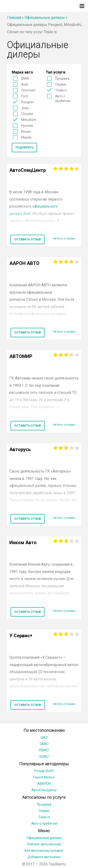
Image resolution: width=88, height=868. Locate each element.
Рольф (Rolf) (44, 771)
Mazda (26, 137)
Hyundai (27, 126)
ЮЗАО (44, 757)
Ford (24, 96)
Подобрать (24, 148)
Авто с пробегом (63, 99)
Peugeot (27, 102)
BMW (25, 78)
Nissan (26, 132)
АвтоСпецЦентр (44, 790)
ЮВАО (44, 750)
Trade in (61, 90)
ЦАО (44, 737)
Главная (14, 18)
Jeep (25, 108)
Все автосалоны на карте (44, 851)
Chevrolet (28, 90)
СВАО (44, 744)
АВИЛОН (44, 784)
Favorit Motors (44, 777)
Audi (25, 84)
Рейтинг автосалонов (44, 844)
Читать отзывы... (65, 238)
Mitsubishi (29, 120)
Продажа (62, 78)
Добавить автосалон (44, 857)
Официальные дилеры (45, 18)
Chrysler (27, 114)
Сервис (61, 84)
